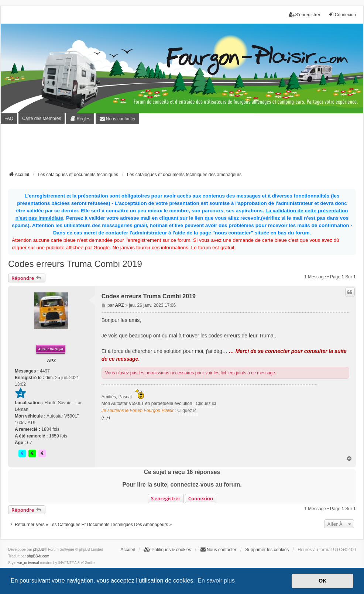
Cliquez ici (206, 404)
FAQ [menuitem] (9, 119)
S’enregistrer (166, 498)
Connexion (201, 498)
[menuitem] (80, 119)
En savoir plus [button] (216, 581)
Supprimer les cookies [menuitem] (267, 550)
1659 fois (58, 436)
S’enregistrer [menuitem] (305, 15)
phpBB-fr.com (38, 556)
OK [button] (323, 581)
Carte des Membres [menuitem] (42, 119)
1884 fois (50, 429)
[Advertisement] (182, 150)
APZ (51, 361)
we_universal (28, 563)
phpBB (39, 550)
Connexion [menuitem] (342, 15)
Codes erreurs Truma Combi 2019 (75, 264)
